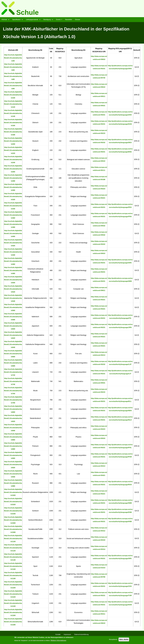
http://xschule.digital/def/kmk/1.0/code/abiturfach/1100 (13, 539)
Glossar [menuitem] (78, 20)
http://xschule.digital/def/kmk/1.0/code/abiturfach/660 (13, 354)
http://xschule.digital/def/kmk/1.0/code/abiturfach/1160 (13, 567)
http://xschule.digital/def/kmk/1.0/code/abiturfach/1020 (13, 502)
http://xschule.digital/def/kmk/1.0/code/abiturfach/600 (13, 327)
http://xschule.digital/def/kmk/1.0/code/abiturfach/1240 (13, 604)
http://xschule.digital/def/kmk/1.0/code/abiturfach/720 (13, 373)
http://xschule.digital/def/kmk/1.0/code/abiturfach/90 (13, 86)
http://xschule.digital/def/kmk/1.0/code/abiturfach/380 (13, 225)
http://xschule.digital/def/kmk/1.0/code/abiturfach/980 (13, 484)
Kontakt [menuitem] (58, 635)
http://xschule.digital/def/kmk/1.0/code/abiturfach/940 (13, 475)
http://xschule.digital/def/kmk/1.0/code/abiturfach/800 (13, 410)
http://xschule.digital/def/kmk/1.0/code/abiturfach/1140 (13, 558)
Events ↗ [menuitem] (59, 20)
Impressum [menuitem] (67, 635)
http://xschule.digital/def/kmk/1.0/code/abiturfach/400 (13, 234)
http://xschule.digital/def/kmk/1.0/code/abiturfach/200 (13, 142)
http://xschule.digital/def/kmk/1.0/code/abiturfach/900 (13, 456)
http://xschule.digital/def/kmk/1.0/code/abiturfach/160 (13, 123)
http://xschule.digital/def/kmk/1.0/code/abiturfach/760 (13, 391)
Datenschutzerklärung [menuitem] (82, 635)
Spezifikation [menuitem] (16, 20)
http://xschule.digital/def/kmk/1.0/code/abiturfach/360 (13, 216)
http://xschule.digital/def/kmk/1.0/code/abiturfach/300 (13, 188)
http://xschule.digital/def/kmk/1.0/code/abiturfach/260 (13, 169)
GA (137, 68)
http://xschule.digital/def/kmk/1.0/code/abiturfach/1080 (13, 530)
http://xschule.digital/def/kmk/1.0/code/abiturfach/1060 (13, 521)
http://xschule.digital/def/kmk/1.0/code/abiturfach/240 (13, 160)
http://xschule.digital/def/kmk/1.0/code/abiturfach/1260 (13, 613)
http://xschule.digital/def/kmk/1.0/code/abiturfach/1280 (13, 622)
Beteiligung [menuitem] (47, 20)
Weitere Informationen (59, 641)
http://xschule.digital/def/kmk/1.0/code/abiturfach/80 (13, 77)
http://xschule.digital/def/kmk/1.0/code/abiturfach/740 (13, 382)
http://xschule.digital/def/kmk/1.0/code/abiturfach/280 (13, 179)
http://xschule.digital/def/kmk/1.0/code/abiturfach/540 (13, 299)
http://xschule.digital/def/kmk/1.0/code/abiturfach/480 (13, 271)
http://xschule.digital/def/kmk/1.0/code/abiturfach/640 (13, 345)
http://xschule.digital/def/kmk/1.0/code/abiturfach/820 (13, 419)
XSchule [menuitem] (4, 20)
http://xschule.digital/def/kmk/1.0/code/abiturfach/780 (13, 401)
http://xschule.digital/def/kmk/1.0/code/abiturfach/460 (13, 262)
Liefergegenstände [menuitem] (32, 20)
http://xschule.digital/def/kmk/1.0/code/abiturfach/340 (13, 206)
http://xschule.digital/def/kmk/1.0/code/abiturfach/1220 (13, 595)
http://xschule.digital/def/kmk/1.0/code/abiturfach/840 (13, 428)
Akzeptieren (113, 640)
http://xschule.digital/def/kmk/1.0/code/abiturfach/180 (13, 133)
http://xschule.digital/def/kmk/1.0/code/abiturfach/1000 (13, 493)
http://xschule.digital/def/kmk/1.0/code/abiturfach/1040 (13, 512)
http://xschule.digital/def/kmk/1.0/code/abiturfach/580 (13, 317)
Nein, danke (124, 640)
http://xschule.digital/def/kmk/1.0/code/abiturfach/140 (13, 114)
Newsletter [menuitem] (69, 20)
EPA (137, 59)
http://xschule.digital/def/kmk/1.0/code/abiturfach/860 (13, 438)
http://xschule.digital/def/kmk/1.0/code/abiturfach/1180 (13, 576)
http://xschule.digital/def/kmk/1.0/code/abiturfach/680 (13, 364)
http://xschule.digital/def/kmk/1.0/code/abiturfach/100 (13, 96)
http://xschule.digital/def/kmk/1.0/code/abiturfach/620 (13, 336)
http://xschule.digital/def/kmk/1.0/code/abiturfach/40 (13, 59)
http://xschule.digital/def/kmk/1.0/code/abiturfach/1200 (13, 585)
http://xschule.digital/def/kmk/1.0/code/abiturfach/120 (13, 105)
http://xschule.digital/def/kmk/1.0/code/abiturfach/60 (13, 68)
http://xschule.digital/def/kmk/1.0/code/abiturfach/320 (13, 197)
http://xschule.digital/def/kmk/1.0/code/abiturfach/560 (13, 308)
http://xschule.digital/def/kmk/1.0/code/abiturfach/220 (13, 151)
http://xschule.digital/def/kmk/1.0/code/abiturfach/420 (13, 243)
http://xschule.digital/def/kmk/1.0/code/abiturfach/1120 (13, 549)
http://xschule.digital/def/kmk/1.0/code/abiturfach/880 (13, 447)
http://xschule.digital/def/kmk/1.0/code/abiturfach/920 (13, 465)
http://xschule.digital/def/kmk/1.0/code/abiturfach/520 (13, 290)
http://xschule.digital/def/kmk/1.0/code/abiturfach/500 (13, 280)
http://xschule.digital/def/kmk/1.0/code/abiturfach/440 (13, 253)
